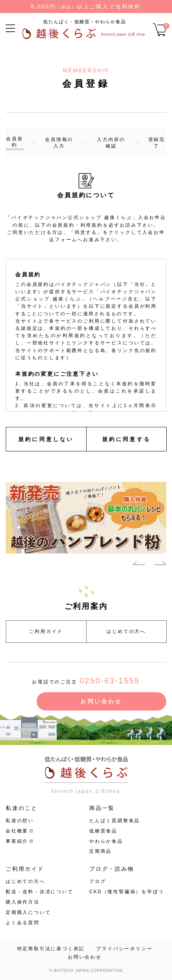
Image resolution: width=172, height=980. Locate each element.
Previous (139, 565)
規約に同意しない (46, 439)
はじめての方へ (126, 631)
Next (160, 565)
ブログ (98, 881)
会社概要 (17, 831)
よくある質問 (23, 923)
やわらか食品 (106, 841)
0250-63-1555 (110, 681)
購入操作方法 (23, 902)
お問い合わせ (101, 701)
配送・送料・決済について (40, 892)
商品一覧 (102, 808)
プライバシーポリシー (124, 949)
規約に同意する (126, 439)
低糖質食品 (103, 831)
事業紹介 (17, 841)
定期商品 (100, 851)
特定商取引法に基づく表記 (51, 949)
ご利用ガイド (46, 631)
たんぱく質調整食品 (115, 821)
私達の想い (20, 821)
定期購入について (28, 912)
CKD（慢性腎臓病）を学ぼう (127, 892)
